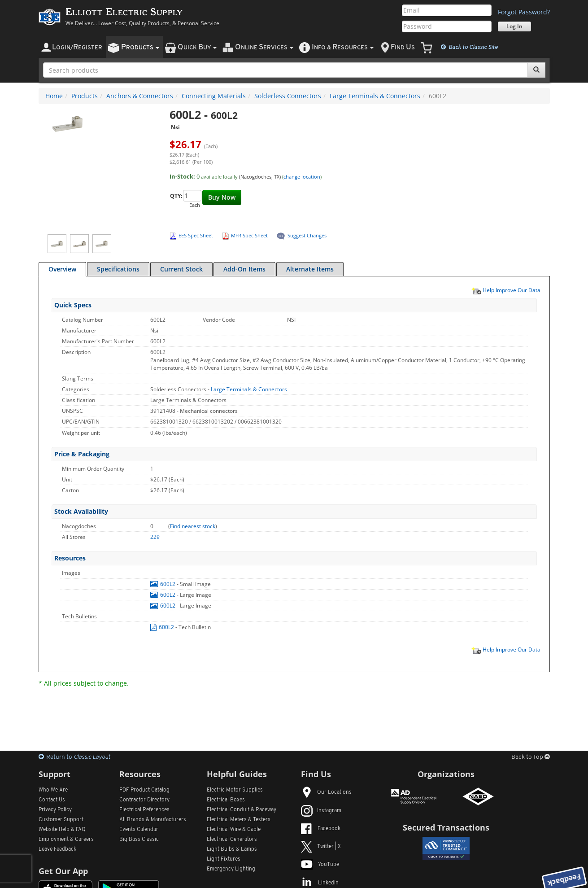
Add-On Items (244, 269)
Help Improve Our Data (506, 290)
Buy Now (222, 197)
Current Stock (181, 269)
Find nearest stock (193, 526)
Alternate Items (310, 269)
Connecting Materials (214, 96)
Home (54, 96)
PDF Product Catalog (144, 790)
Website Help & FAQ (62, 830)
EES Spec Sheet (196, 235)
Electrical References (144, 810)
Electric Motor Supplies (235, 790)
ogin (77, 47)
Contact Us (52, 800)
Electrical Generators (232, 840)
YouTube (320, 865)
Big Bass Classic (139, 840)
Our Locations (326, 792)
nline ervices (264, 47)
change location (302, 177)
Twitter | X (321, 847)
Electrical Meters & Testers (239, 820)
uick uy (197, 47)
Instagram (321, 811)
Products (85, 96)
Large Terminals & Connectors (375, 96)
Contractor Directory (144, 800)
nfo (343, 47)
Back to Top (531, 757)
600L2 (163, 584)
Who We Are (53, 790)
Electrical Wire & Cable (234, 830)
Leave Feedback (57, 849)
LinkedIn (320, 883)
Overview (62, 269)
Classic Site (469, 47)
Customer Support (61, 820)
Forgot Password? (524, 12)
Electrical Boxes (226, 800)
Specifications (118, 269)
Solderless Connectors (288, 96)
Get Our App (63, 871)
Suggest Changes (307, 235)
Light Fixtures (224, 859)
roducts (140, 47)
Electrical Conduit (242, 810)
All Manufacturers (153, 820)
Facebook (321, 829)
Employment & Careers (66, 840)
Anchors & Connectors (140, 96)
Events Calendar (139, 830)
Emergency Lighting (231, 869)
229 (155, 537)
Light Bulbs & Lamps (232, 849)
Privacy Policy (55, 810)
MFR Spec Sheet (249, 235)
